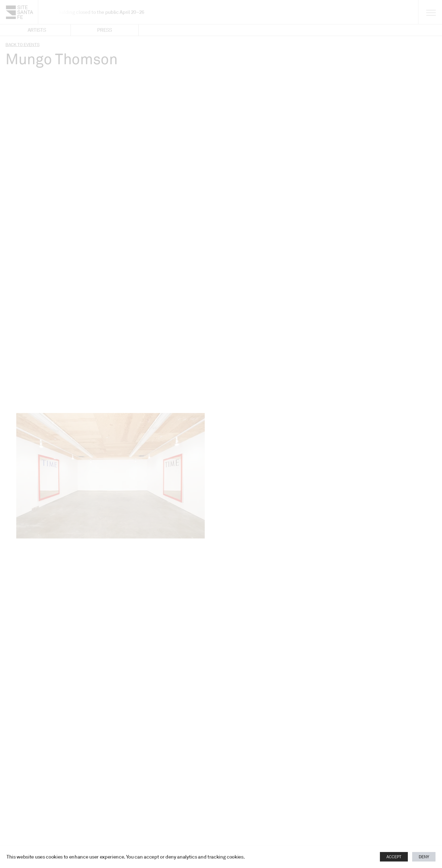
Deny (424, 857)
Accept (394, 857)
